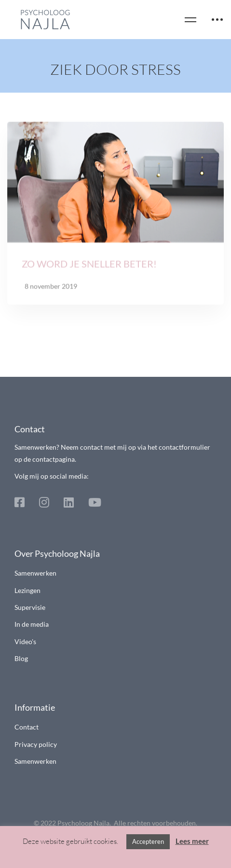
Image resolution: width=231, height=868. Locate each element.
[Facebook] (20, 502)
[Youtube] (95, 502)
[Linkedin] (69, 502)
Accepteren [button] (148, 841)
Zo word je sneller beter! (89, 266)
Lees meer (192, 841)
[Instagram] (44, 502)
